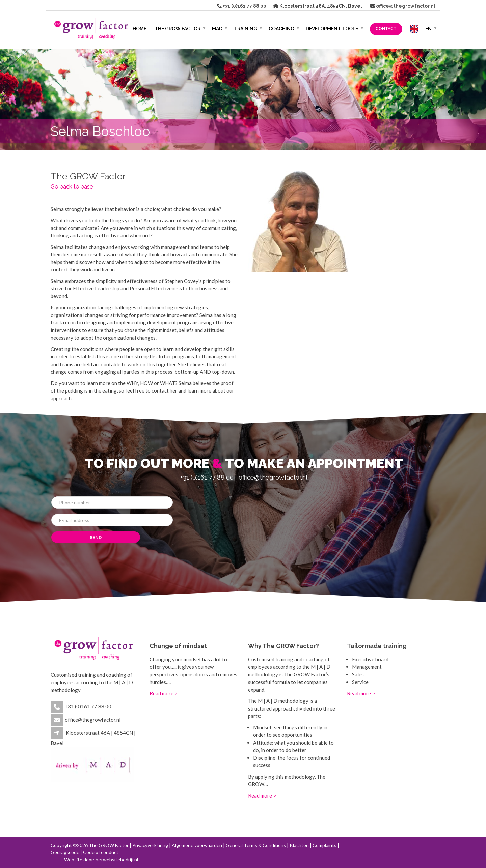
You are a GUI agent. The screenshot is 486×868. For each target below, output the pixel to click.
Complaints (325, 845)
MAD (217, 29)
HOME (140, 29)
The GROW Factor (178, 29)
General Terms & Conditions (256, 845)
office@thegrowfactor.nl (405, 6)
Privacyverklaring (150, 845)
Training (246, 29)
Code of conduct (101, 852)
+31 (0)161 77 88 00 (244, 6)
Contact (386, 29)
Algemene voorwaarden (197, 845)
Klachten (299, 845)
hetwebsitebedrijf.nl (117, 859)
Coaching (281, 29)
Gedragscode (65, 852)
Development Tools (332, 29)
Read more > (164, 693)
